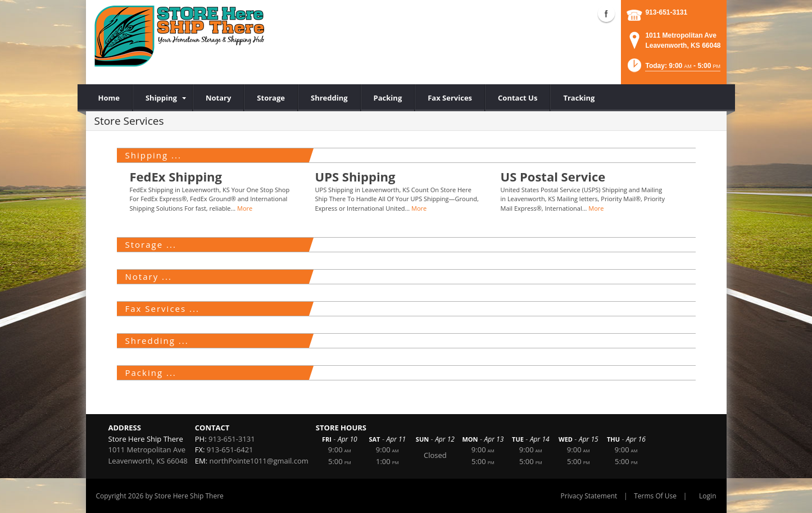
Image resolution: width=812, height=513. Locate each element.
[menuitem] (163, 98)
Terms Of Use (655, 496)
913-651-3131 (666, 12)
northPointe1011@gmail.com (259, 461)
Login (707, 496)
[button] (673, 69)
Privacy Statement (589, 496)
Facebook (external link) (606, 13)
